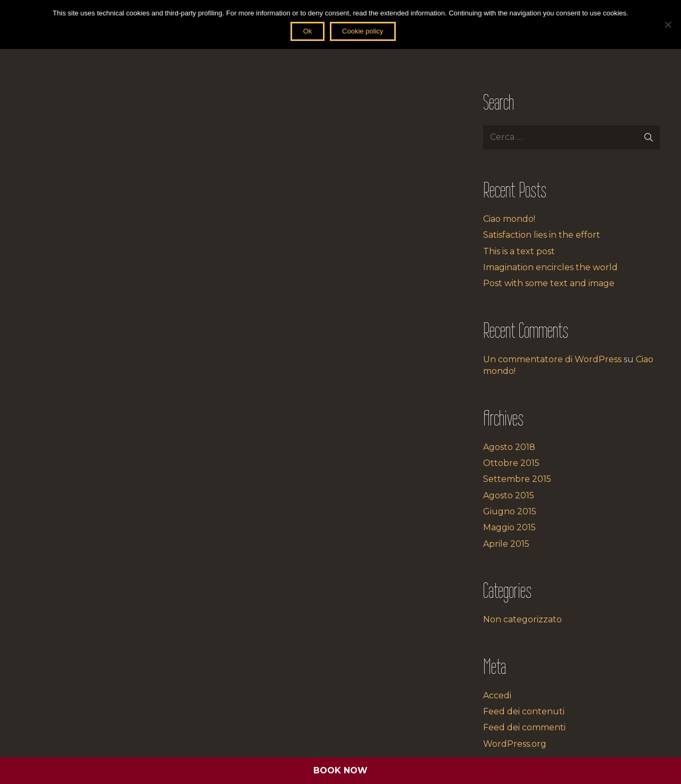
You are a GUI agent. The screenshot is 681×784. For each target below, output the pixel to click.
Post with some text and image (549, 283)
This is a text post (519, 251)
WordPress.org (515, 744)
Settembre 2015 (517, 479)
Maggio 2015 (509, 527)
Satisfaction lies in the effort (542, 235)
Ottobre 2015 (511, 463)
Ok (308, 31)
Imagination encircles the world (550, 267)
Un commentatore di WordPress (552, 359)
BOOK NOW (340, 770)
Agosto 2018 (509, 447)
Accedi (497, 695)
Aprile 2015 (506, 544)
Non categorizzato (522, 619)
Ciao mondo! (509, 219)
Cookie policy (363, 31)
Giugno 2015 (510, 511)
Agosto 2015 (509, 495)
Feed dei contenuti (524, 711)
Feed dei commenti (524, 727)
